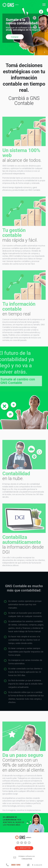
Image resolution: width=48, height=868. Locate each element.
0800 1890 (16, 865)
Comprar (15, 37)
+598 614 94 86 (27, 859)
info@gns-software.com (27, 856)
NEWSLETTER (23, 848)
